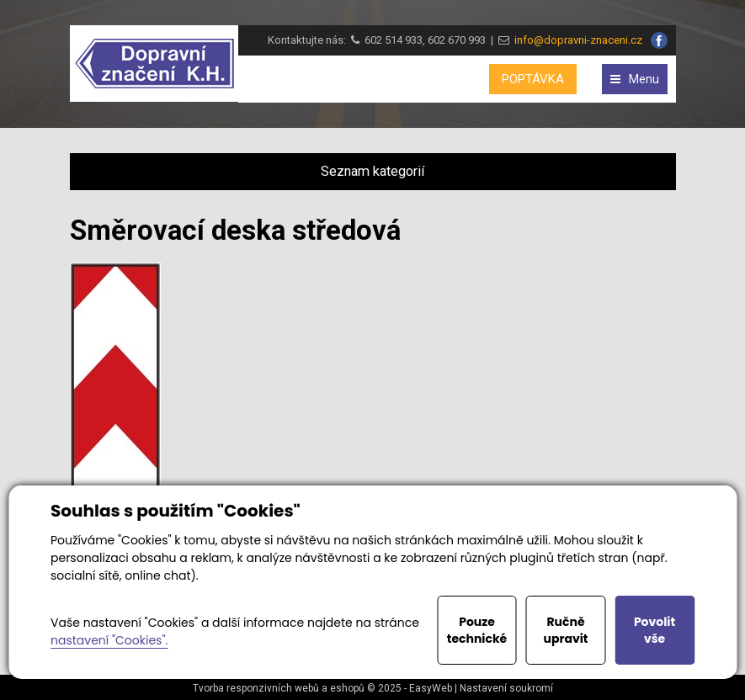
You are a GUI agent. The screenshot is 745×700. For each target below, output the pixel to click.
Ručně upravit (565, 630)
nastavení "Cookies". (109, 640)
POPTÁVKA (533, 79)
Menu (635, 79)
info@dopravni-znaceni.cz (576, 40)
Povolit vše (655, 630)
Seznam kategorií (372, 171)
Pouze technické (477, 630)
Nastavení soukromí (506, 688)
